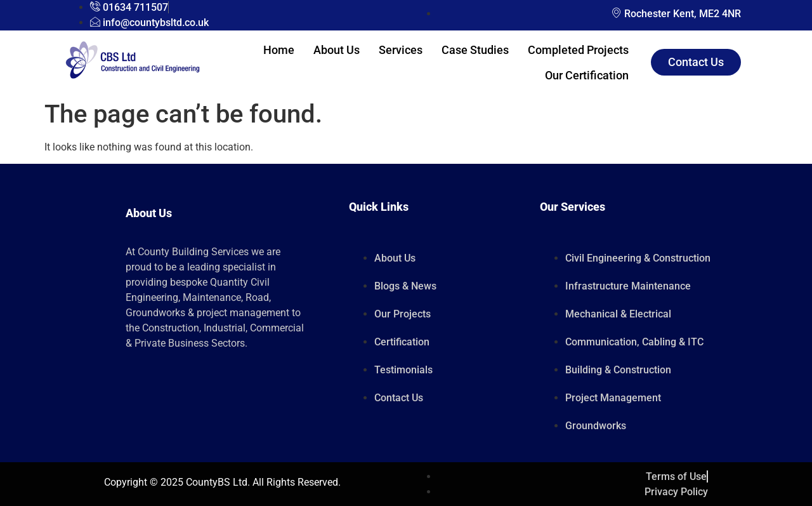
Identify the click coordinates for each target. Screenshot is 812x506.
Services (401, 50)
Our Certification (587, 75)
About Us (337, 50)
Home (279, 50)
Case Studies (475, 50)
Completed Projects (578, 50)
